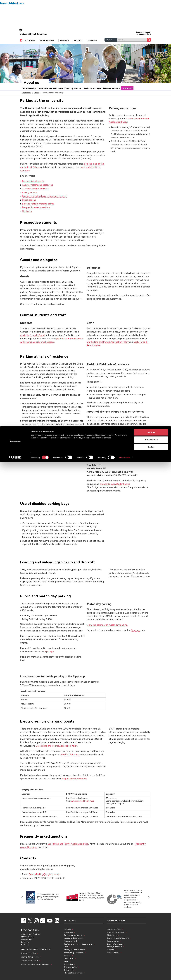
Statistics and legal (92, 99)
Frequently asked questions (36, 218)
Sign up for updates (30, 967)
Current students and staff (36, 199)
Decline (151, 21)
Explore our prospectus (74, 945)
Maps (37, 103)
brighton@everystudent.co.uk (115, 494)
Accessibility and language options (143, 43)
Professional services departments (79, 954)
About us (31, 93)
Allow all (151, 6)
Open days (69, 942)
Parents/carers (113, 951)
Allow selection (151, 13)
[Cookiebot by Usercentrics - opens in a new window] (15, 31)
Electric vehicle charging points (38, 214)
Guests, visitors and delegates (37, 195)
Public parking (29, 210)
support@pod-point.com (74, 789)
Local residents (113, 963)
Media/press (112, 945)
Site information (71, 977)
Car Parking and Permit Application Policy (108, 352)
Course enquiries (29, 963)
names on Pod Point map (82, 811)
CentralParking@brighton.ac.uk (44, 885)
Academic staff (71, 951)
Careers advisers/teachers (118, 948)
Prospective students (33, 191)
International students (116, 942)
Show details (125, 31)
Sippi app (49, 662)
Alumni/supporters (115, 957)
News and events (112, 99)
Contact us (127, 99)
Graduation (69, 974)
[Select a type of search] (111, 50)
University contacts (30, 971)
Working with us (73, 99)
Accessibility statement (74, 963)
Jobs (66, 957)
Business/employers (115, 954)
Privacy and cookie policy (74, 960)
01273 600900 (44, 960)
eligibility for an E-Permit (33, 345)
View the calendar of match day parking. (107, 635)
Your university (28, 99)
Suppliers (111, 960)
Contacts (27, 221)
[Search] (132, 50)
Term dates (69, 969)
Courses (67, 940)
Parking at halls (30, 203)
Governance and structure (51, 99)
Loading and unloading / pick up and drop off (45, 206)
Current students (114, 940)
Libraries (68, 966)
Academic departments (74, 948)
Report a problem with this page (36, 974)
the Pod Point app (70, 765)
